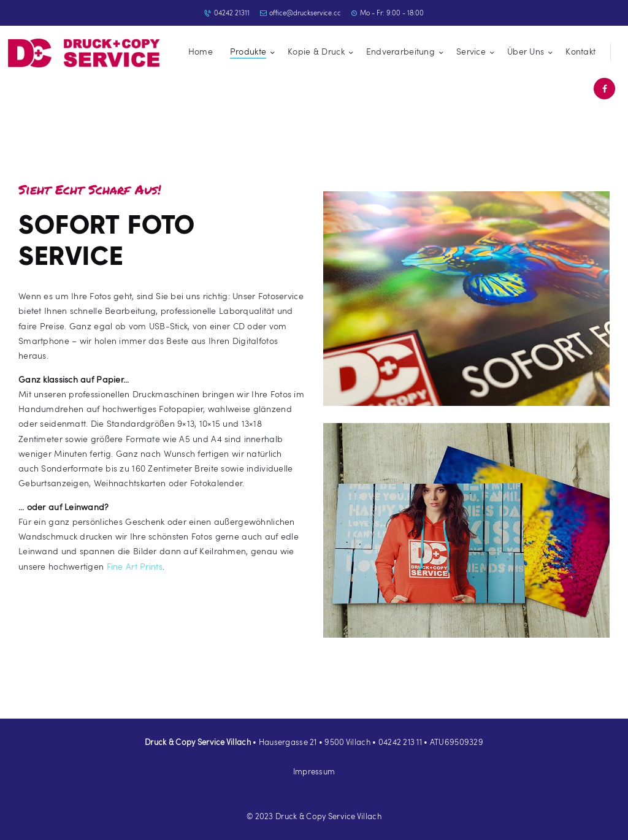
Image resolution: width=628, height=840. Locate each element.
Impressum (314, 771)
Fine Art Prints (135, 566)
